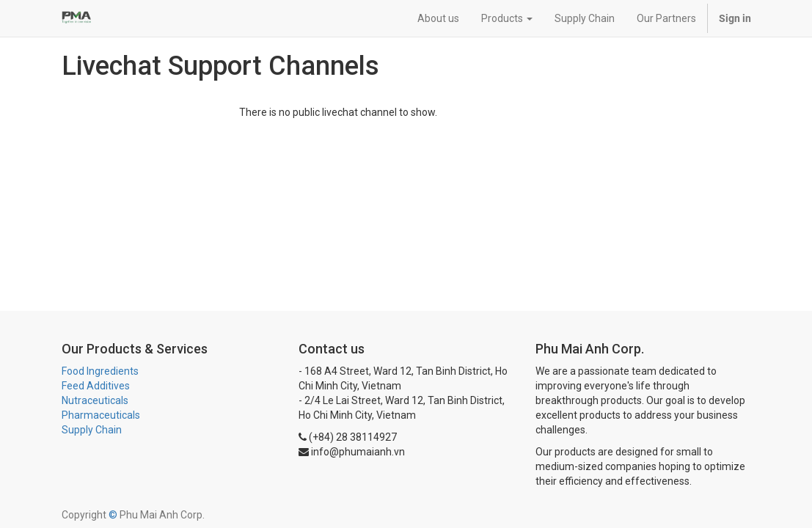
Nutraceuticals (95, 400)
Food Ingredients (100, 371)
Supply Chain (92, 430)
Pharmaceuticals (101, 415)
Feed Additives (96, 386)
